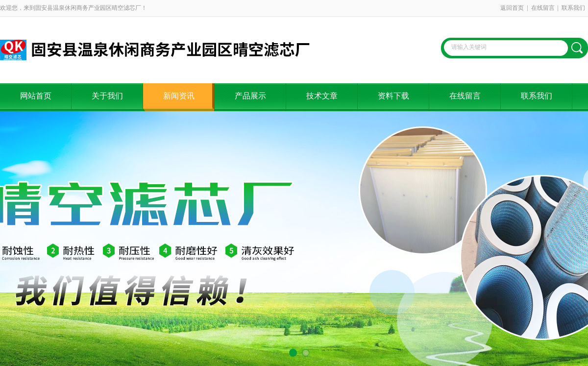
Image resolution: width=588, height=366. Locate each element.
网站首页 (36, 96)
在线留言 (543, 8)
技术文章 (322, 96)
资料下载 (393, 96)
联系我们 (573, 8)
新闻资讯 (179, 96)
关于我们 (107, 96)
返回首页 (512, 8)
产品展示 (250, 96)
